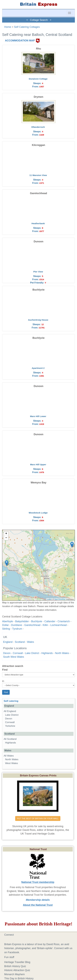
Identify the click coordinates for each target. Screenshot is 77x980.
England (8, 642)
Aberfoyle (8, 621)
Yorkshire (10, 726)
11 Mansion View (38, 175)
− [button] (6, 538)
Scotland (20, 642)
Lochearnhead (58, 625)
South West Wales (14, 657)
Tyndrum (17, 629)
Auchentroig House (38, 320)
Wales (30, 642)
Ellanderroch (38, 127)
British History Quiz (15, 966)
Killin (45, 625)
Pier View (38, 272)
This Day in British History (19, 978)
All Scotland (10, 739)
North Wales (62, 653)
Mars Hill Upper (38, 464)
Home (8, 27)
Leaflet (49, 599)
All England (10, 711)
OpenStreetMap (60, 599)
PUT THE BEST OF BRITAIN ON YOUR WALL (38, 818)
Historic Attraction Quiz (17, 970)
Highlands (47, 653)
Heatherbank (38, 223)
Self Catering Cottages (27, 27)
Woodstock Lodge (38, 513)
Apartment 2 (38, 368)
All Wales (9, 756)
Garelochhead (32, 625)
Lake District (32, 653)
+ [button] (6, 534)
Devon (7, 653)
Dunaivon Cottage (38, 79)
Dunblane (17, 625)
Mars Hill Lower (38, 416)
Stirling (6, 629)
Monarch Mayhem (14, 974)
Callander (50, 621)
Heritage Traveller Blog (17, 962)
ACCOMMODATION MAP (20, 41)
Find (5, 670)
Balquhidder (22, 621)
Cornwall (18, 653)
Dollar (5, 625)
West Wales (12, 763)
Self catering (11, 701)
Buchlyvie (37, 621)
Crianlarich (64, 621)
